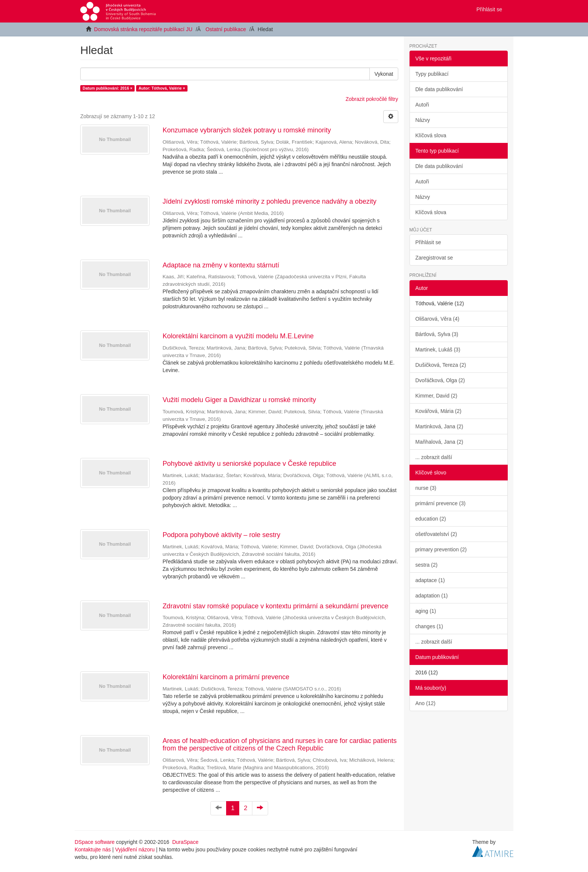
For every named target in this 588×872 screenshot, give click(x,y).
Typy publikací (432, 74)
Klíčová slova (431, 135)
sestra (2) (427, 565)
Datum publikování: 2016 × (107, 88)
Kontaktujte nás (93, 849)
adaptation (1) (432, 596)
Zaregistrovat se (434, 258)
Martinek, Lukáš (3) (438, 350)
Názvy (423, 120)
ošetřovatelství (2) (436, 534)
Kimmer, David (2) (436, 396)
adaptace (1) (430, 580)
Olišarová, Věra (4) (437, 319)
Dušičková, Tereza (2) (441, 365)
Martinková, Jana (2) (439, 426)
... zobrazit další (434, 457)
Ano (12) (426, 703)
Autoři (422, 105)
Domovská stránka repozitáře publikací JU (143, 29)
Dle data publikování (439, 89)
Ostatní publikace (226, 29)
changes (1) (429, 626)
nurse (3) (426, 488)
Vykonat (384, 74)
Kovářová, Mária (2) (439, 411)
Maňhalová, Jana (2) (439, 442)
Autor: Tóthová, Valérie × (162, 88)
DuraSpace (185, 842)
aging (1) (426, 611)
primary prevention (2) (441, 549)
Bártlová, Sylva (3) (437, 334)
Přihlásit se (428, 242)
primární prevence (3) (441, 503)
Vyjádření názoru (135, 849)
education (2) (431, 519)
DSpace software (95, 842)
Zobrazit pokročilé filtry (372, 99)
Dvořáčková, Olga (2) (440, 380)
